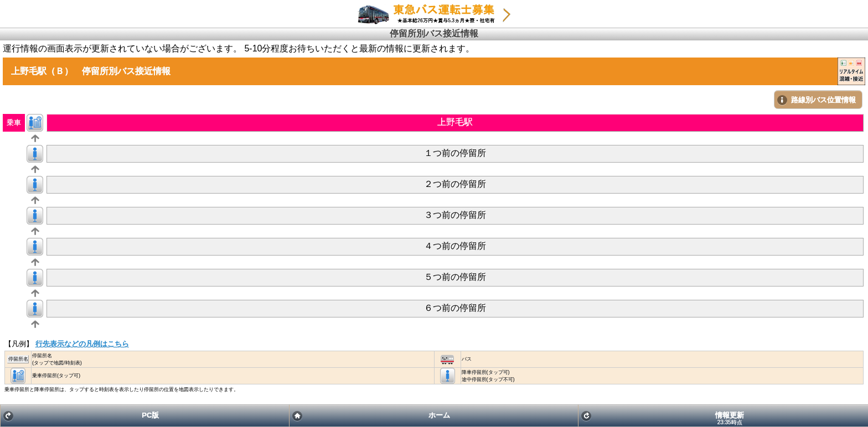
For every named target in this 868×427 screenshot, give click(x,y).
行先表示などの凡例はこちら (82, 344)
